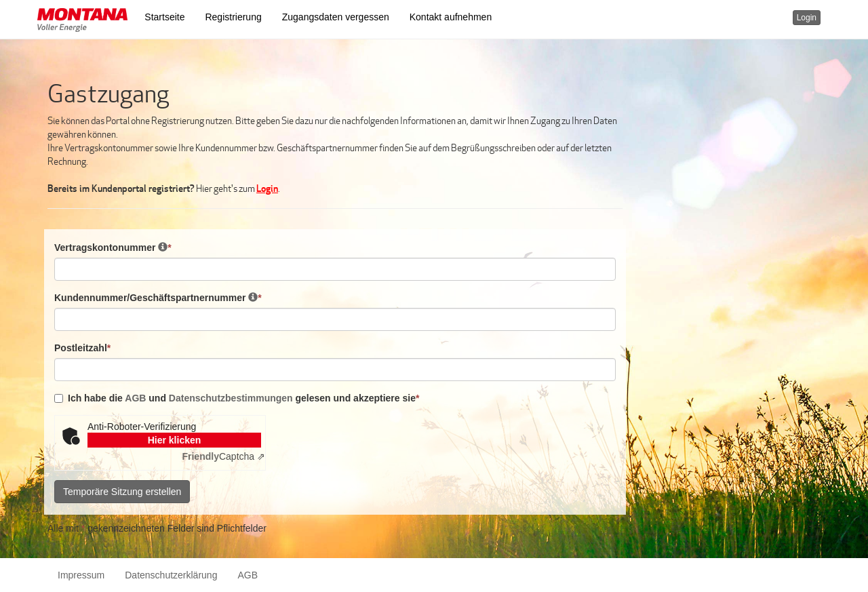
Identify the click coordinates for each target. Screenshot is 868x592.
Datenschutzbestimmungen (231, 398)
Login (807, 18)
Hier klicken (175, 440)
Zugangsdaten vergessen (336, 17)
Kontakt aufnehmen (451, 17)
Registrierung (233, 17)
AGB (137, 398)
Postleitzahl (82, 348)
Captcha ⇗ (223, 456)
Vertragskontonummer (113, 247)
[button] (82, 22)
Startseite (164, 17)
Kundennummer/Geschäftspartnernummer (158, 297)
